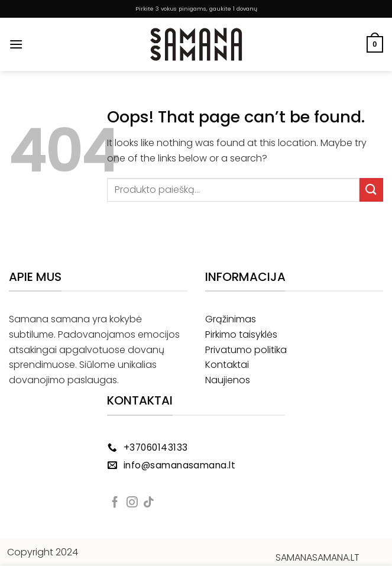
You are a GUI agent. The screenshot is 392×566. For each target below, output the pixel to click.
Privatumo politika (246, 350)
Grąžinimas (231, 319)
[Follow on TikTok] (149, 503)
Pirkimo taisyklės (241, 334)
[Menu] (16, 44)
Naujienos (228, 380)
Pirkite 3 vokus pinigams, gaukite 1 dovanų (196, 9)
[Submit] (371, 190)
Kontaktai (227, 365)
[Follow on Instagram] (132, 503)
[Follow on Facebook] (115, 503)
